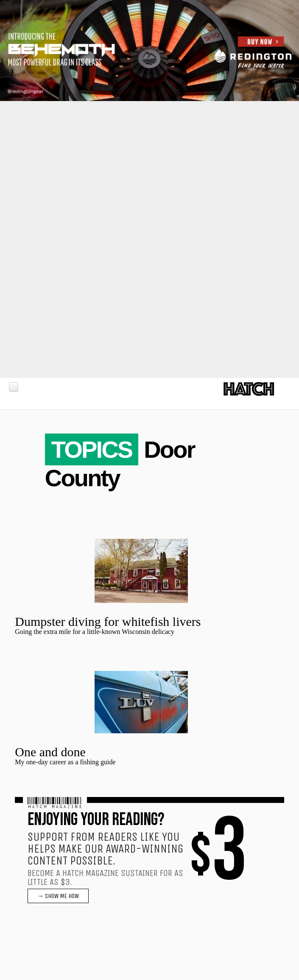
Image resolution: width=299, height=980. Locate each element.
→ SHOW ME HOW (58, 896)
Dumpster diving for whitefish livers (108, 621)
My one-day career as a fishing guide (65, 762)
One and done (50, 752)
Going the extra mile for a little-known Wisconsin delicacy (95, 632)
